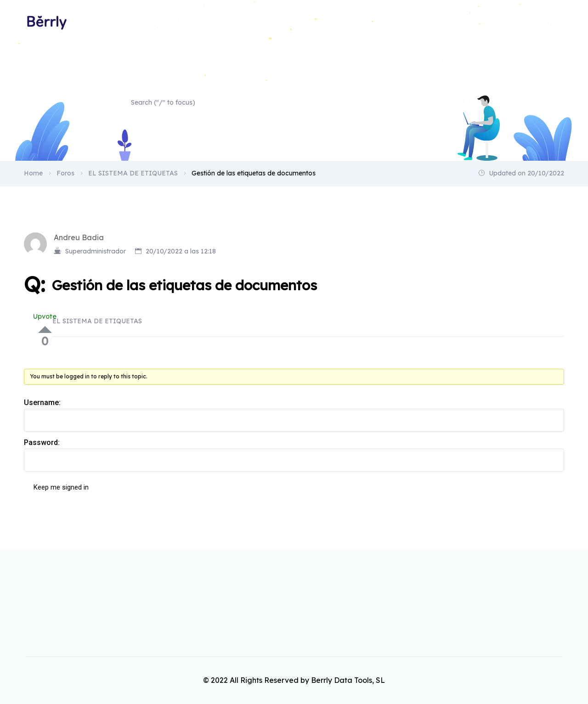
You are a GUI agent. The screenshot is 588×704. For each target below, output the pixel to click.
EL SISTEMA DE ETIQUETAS (133, 173)
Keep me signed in (61, 487)
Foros (65, 173)
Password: (42, 442)
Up (45, 329)
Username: (42, 403)
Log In (537, 492)
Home (555, 22)
